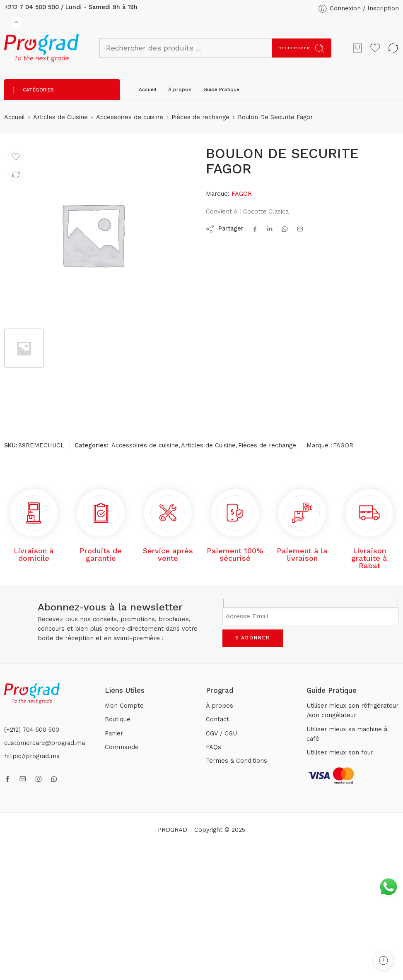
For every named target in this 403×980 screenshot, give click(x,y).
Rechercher (302, 48)
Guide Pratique (221, 89)
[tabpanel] (93, 237)
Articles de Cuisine (60, 117)
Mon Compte (124, 706)
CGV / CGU (221, 734)
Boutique (118, 719)
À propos (180, 89)
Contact (217, 719)
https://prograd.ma (32, 756)
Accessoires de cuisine (130, 117)
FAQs (214, 747)
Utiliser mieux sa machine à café (347, 734)
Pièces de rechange (200, 117)
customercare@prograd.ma (45, 743)
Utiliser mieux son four (340, 753)
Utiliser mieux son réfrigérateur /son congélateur (352, 711)
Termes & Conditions (236, 761)
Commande (122, 747)
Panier (114, 734)
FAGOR (242, 194)
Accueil (148, 89)
